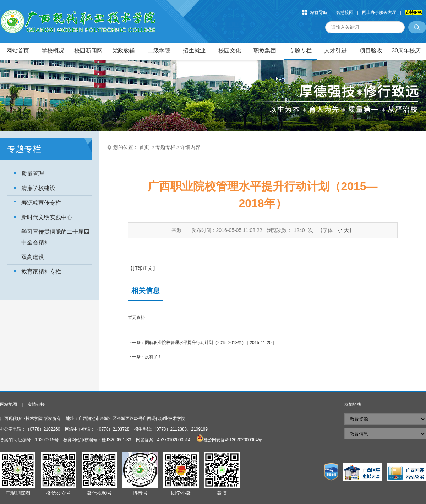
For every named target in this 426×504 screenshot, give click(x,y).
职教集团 (265, 51)
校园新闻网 (88, 51)
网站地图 (9, 404)
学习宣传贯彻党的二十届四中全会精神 (55, 237)
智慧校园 (345, 12)
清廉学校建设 (38, 188)
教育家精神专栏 (41, 272)
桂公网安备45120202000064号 (234, 440)
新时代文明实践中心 (47, 217)
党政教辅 (124, 51)
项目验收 (371, 51)
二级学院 (159, 51)
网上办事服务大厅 (379, 12)
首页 (144, 147)
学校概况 (53, 51)
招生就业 (194, 51)
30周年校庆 (406, 51)
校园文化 (230, 51)
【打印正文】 (143, 268)
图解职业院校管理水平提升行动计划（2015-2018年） (195, 343)
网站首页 (18, 51)
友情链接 (36, 404)
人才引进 (335, 51)
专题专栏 (300, 51)
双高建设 (33, 257)
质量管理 (33, 174)
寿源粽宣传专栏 (41, 203)
